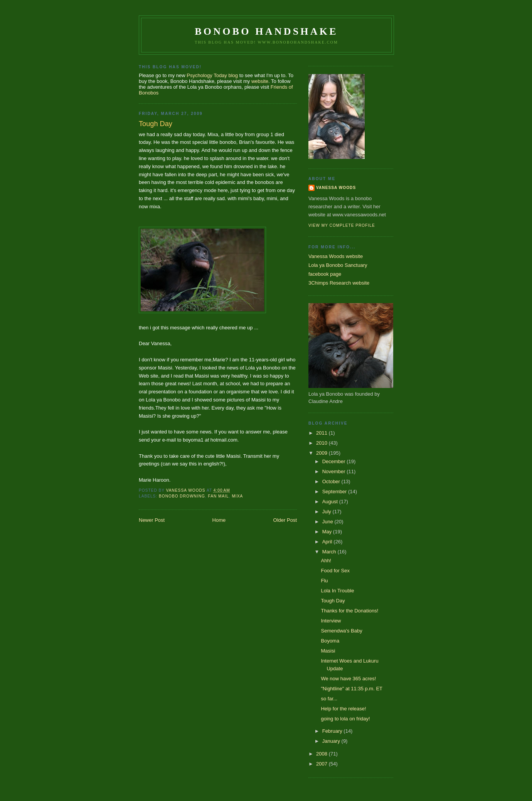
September (335, 492)
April (328, 542)
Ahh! (326, 561)
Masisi (328, 651)
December (335, 461)
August (331, 502)
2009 (322, 453)
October (332, 481)
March (330, 552)
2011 (322, 433)
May (328, 532)
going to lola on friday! (345, 719)
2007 (322, 764)
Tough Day (333, 601)
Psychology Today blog (212, 75)
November (335, 471)
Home (219, 520)
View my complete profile (342, 225)
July (327, 512)
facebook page (325, 274)
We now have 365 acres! (348, 679)
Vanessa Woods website (336, 256)
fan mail (219, 496)
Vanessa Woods (336, 188)
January (332, 741)
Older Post (285, 520)
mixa (237, 496)
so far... (329, 699)
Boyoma (330, 641)
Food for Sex (335, 571)
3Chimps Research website (339, 283)
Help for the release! (343, 709)
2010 (322, 443)
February (333, 731)
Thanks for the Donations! (349, 611)
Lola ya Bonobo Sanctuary (338, 265)
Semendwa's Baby (341, 631)
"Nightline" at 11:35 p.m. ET (352, 689)
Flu (324, 581)
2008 (322, 754)
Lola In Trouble (337, 591)
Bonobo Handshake (266, 31)
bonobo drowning (182, 496)
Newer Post (152, 520)
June (328, 522)
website (260, 81)
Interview (331, 621)
